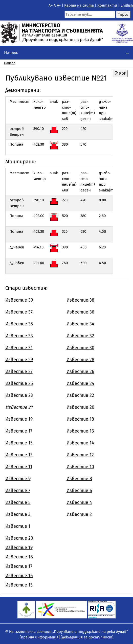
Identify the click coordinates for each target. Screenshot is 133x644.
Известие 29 (19, 360)
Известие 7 (18, 491)
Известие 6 (79, 491)
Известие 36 (80, 312)
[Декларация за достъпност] (87, 637)
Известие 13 (19, 455)
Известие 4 (79, 502)
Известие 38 (80, 300)
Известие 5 (18, 502)
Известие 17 (19, 431)
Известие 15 (19, 443)
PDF (120, 73)
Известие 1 (18, 526)
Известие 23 (19, 395)
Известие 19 (19, 419)
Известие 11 (19, 467)
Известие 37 (19, 312)
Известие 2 (79, 514)
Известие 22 (80, 395)
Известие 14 (80, 443)
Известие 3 (18, 514)
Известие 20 (80, 407)
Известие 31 (19, 348)
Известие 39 (19, 300)
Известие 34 (80, 324)
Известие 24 (80, 383)
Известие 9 (18, 479)
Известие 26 (80, 372)
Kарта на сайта (79, 5)
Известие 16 (80, 431)
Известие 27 (19, 372)
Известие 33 (19, 336)
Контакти (107, 5)
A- (59, 5)
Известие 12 (80, 455)
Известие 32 (80, 336)
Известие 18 (80, 419)
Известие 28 (80, 360)
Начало (11, 53)
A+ (51, 5)
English (127, 5)
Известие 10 (80, 467)
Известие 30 (80, 348)
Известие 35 (19, 324)
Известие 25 (19, 383)
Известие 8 (79, 479)
